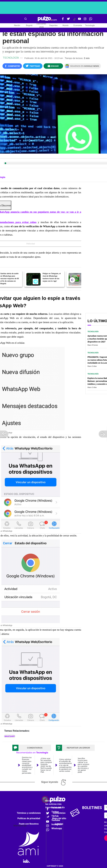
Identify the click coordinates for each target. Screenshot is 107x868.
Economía (78, 25)
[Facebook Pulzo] (63, 20)
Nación (17, 25)
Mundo (66, 25)
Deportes (53, 25)
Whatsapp (10, 736)
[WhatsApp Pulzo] (91, 20)
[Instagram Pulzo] (85, 20)
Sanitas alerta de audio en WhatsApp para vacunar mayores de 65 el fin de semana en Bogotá (10, 279)
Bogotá (29, 25)
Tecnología (90, 25)
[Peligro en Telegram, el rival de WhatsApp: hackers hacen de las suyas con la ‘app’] (33, 279)
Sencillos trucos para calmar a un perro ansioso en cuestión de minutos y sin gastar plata (83, 765)
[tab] (32, 748)
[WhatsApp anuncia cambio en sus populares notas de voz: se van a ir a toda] (76, 279)
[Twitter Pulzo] (68, 20)
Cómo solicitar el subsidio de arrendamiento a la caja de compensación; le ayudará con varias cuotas (65, 765)
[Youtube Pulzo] (80, 20)
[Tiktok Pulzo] (74, 20)
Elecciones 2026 (41, 25)
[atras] (72, 280)
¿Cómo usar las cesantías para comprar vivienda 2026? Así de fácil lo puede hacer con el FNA (46, 765)
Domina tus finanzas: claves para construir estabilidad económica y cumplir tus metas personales (27, 765)
